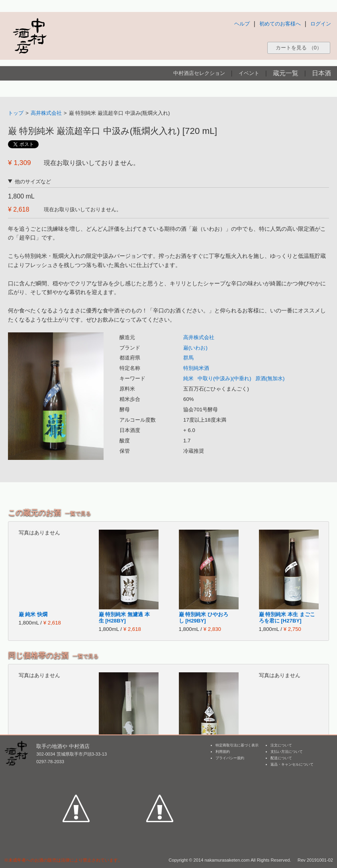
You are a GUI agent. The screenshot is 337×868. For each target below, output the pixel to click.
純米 (188, 378)
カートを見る (299, 48)
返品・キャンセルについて (292, 764)
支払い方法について (287, 752)
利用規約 (223, 752)
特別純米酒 (196, 368)
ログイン (321, 24)
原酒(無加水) (270, 378)
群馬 (188, 358)
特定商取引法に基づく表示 (237, 745)
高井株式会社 (46, 113)
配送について (281, 758)
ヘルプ (242, 24)
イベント (249, 73)
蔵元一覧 (286, 73)
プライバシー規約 (230, 758)
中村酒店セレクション (199, 73)
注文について (281, 745)
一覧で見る (78, 514)
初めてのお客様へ (280, 24)
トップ (16, 113)
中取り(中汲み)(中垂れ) (224, 378)
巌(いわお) (195, 348)
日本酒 (321, 73)
